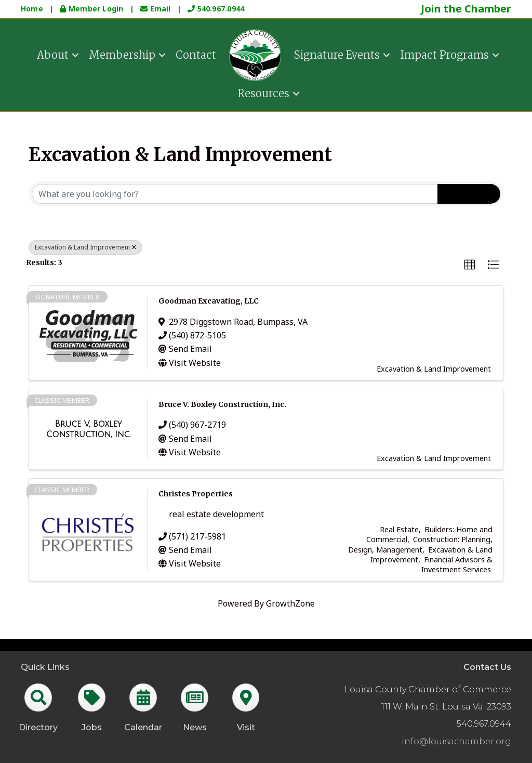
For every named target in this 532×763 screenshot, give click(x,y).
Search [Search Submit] (469, 194)
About (53, 54)
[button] (470, 265)
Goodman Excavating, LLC (209, 301)
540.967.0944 (216, 9)
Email (157, 9)
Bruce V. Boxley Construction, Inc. (222, 404)
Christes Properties (196, 494)
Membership (122, 54)
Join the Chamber (466, 9)
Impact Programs (444, 54)
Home (32, 9)
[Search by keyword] (235, 194)
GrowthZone (290, 603)
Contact (196, 54)
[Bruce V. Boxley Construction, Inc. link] (88, 429)
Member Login (92, 9)
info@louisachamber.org (456, 741)
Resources (263, 92)
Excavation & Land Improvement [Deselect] (85, 247)
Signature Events (337, 54)
